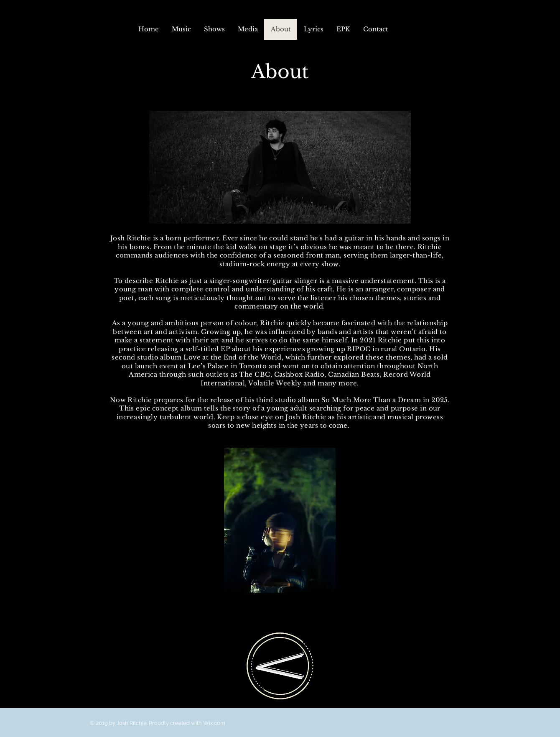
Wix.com (214, 723)
